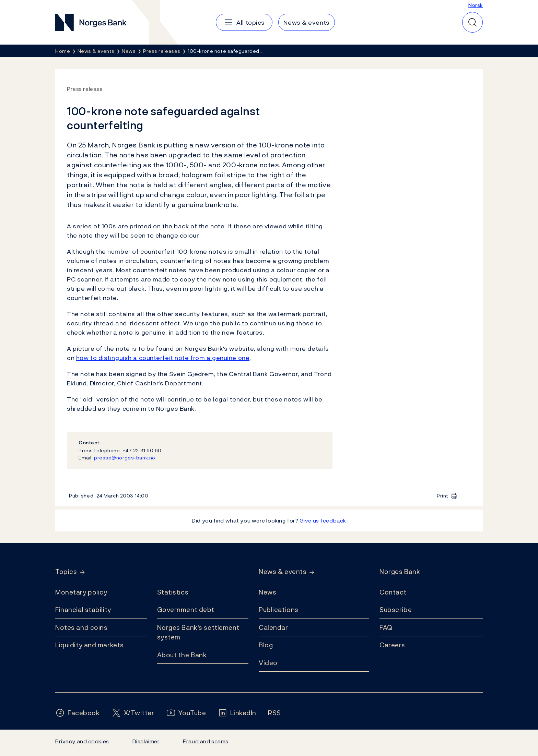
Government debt (186, 610)
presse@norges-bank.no (125, 458)
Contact (393, 592)
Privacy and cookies (82, 741)
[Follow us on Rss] (274, 713)
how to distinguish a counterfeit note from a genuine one (163, 358)
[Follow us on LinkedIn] (237, 713)
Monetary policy (81, 592)
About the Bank (182, 655)
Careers (392, 645)
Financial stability (83, 610)
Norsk (476, 5)
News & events (283, 572)
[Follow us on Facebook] (78, 713)
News (267, 592)
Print (443, 496)
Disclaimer (146, 741)
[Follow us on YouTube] (186, 713)
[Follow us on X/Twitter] (133, 713)
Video (268, 663)
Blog (266, 645)
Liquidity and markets (90, 645)
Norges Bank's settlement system (198, 632)
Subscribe (396, 610)
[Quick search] (472, 22)
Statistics (173, 592)
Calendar (273, 627)
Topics (66, 572)
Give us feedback (323, 520)
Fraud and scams (206, 741)
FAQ (386, 627)
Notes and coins (81, 627)
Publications (279, 610)
